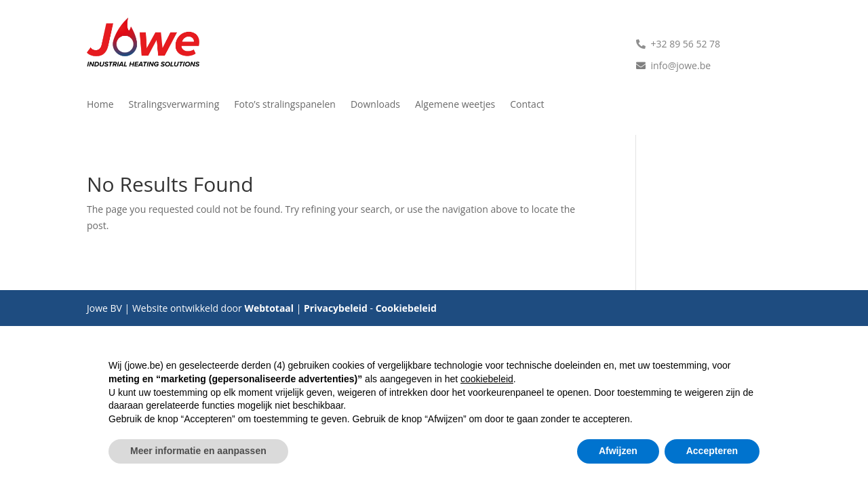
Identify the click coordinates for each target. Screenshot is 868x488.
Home (100, 105)
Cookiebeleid (406, 308)
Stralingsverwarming (174, 105)
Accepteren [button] (712, 451)
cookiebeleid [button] (487, 379)
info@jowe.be (681, 65)
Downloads (375, 105)
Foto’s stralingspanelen (285, 105)
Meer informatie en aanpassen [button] (198, 451)
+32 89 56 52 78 (686, 44)
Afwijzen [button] (618, 451)
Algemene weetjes (455, 105)
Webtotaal (269, 308)
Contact (527, 105)
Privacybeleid (336, 308)
